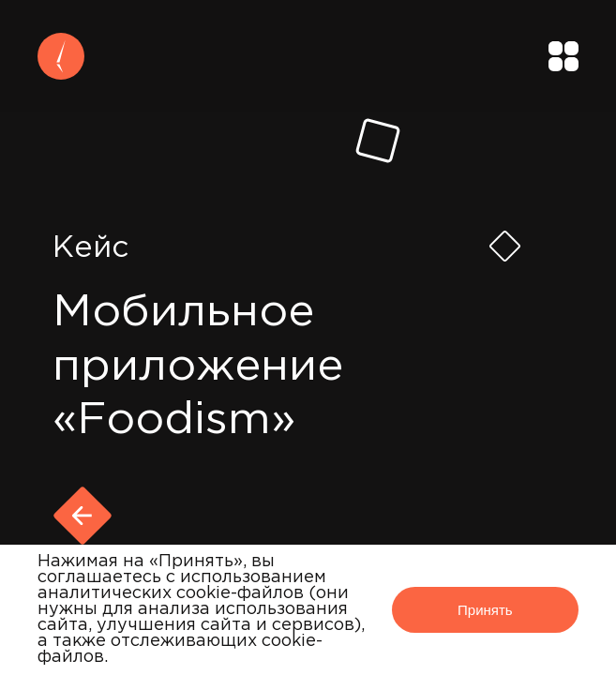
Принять (485, 610)
